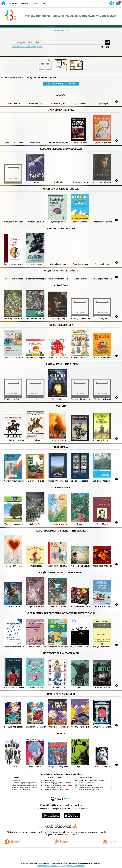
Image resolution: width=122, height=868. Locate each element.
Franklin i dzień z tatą (85, 785)
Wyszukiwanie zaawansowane (24, 47)
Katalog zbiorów (61, 30)
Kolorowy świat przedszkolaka (21, 790)
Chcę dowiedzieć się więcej (49, 866)
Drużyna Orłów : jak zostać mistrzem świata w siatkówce (62, 785)
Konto (46, 3)
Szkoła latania (16, 781)
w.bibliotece (66, 832)
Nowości (13, 3)
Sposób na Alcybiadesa (86, 783)
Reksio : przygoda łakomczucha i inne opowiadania (27, 785)
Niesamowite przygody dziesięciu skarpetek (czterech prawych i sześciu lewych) (36, 783)
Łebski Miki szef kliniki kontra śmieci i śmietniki (59, 790)
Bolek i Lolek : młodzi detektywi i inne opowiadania (27, 787)
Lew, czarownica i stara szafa (54, 787)
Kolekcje (40, 47)
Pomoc (35, 3)
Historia (25, 3)
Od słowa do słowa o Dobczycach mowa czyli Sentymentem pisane (99, 787)
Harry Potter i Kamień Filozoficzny (89, 790)
